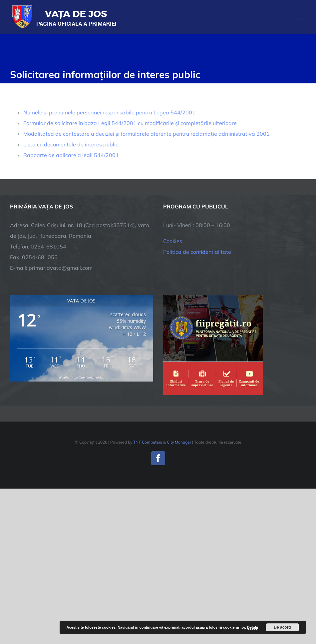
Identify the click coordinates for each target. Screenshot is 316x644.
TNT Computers (148, 442)
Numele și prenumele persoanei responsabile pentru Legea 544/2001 (109, 112)
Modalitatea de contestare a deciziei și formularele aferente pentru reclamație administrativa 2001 (147, 134)
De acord (282, 627)
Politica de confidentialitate (197, 252)
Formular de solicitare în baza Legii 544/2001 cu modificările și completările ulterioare (130, 123)
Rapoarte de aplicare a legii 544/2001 (71, 155)
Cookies (173, 241)
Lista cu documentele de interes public (71, 144)
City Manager (179, 442)
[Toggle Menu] (302, 17)
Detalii (253, 627)
